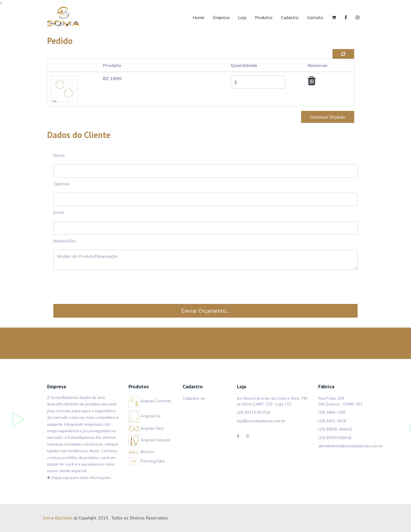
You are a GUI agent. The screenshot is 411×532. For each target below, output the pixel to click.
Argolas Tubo (146, 428)
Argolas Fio (145, 416)
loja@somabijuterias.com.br (261, 421)
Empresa (221, 17)
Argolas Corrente (150, 401)
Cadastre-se (194, 399)
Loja (242, 17)
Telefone (62, 184)
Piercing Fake (147, 461)
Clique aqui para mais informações (79, 478)
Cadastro (290, 17)
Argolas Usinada (149, 440)
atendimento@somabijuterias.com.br (350, 446)
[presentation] (205, 287)
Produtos (264, 17)
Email (59, 212)
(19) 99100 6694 (333, 438)
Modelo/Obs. (65, 241)
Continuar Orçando (328, 117)
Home (199, 17)
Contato (315, 17)
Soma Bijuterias (58, 518)
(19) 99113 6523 (251, 412)
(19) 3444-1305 (332, 412)
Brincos (141, 452)
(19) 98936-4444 (333, 429)
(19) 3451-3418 (332, 421)
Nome (59, 155)
